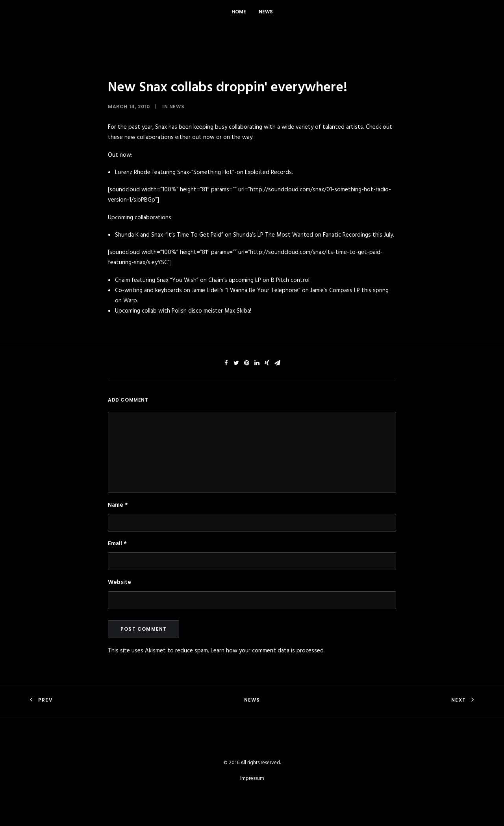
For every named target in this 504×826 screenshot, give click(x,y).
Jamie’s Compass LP (335, 291)
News (266, 12)
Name (118, 505)
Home (239, 12)
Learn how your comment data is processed (267, 651)
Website (120, 582)
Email (117, 544)
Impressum (252, 779)
